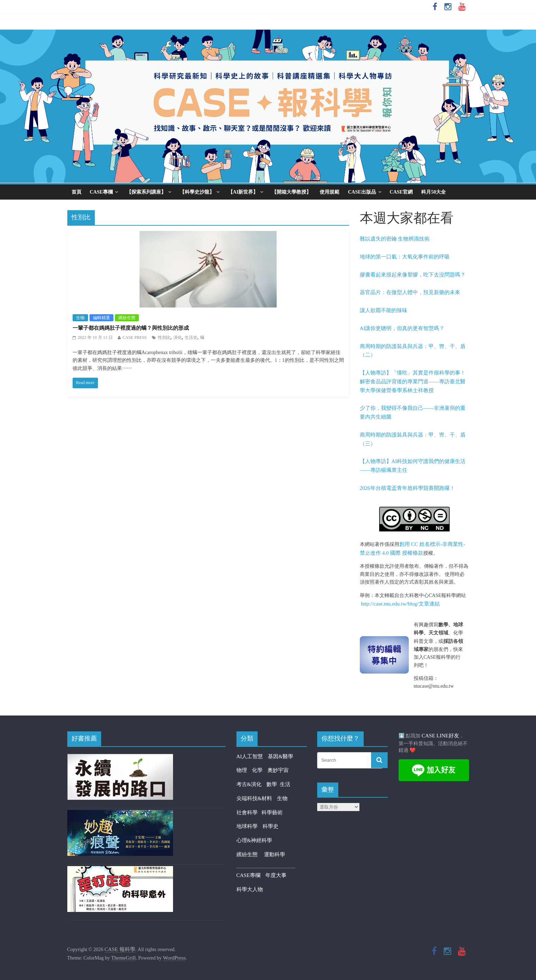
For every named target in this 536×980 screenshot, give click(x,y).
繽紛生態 (127, 318)
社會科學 (249, 812)
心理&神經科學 (254, 840)
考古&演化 (249, 784)
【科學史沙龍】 (197, 192)
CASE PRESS (135, 337)
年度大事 (276, 875)
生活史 (191, 337)
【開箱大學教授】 (291, 192)
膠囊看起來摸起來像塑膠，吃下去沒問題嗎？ (413, 275)
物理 (242, 770)
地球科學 (247, 826)
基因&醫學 (281, 756)
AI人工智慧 (250, 756)
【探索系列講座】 (146, 192)
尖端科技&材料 (254, 798)
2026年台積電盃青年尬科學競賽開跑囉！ (407, 488)
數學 (273, 784)
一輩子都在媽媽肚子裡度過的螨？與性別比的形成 (131, 328)
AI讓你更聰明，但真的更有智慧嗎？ (402, 328)
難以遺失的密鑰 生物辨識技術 (395, 239)
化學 (257, 770)
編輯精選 (101, 318)
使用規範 (329, 192)
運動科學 (275, 854)
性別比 (164, 337)
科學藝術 (272, 812)
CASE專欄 (101, 192)
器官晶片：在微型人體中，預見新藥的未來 (410, 292)
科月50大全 (433, 192)
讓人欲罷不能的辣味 (384, 310)
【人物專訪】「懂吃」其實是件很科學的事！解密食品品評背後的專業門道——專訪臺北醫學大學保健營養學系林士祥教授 (413, 382)
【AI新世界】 (243, 192)
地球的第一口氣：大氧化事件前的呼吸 (405, 257)
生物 (80, 318)
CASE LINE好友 (440, 736)
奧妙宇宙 (278, 770)
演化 (178, 337)
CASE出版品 (362, 192)
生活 (285, 784)
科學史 (270, 826)
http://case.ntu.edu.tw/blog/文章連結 (400, 604)
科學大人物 (250, 889)
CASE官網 (401, 192)
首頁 (76, 192)
